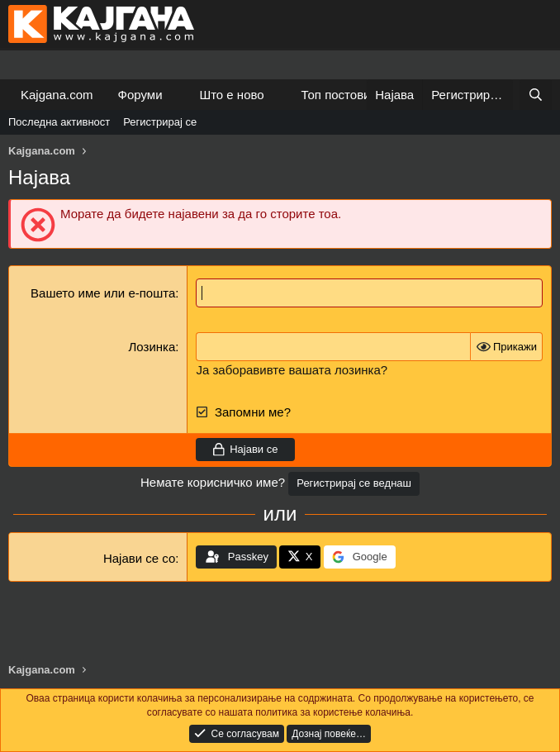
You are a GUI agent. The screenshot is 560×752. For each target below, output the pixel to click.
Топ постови (336, 95)
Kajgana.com (57, 95)
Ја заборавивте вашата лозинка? (292, 370)
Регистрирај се (160, 122)
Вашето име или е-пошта (103, 293)
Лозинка (152, 347)
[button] (175, 95)
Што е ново (231, 95)
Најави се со (139, 558)
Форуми (140, 95)
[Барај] (536, 95)
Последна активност (59, 122)
